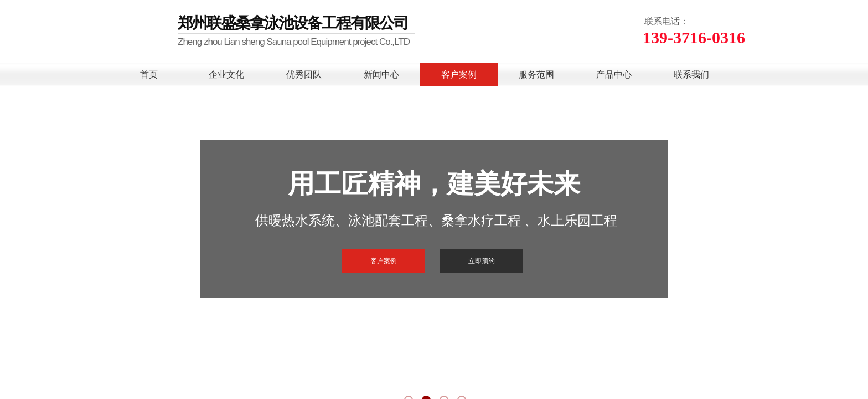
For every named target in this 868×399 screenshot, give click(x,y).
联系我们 (691, 75)
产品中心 (614, 75)
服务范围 (536, 75)
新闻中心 (381, 75)
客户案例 (459, 75)
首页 (149, 75)
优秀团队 (304, 75)
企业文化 (226, 75)
